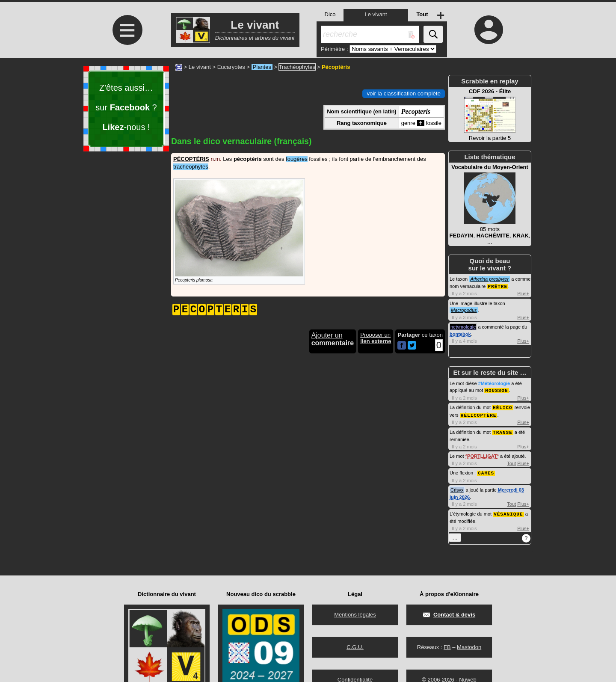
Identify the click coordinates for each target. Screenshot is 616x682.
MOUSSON (496, 390)
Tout (511, 461)
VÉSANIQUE (508, 511)
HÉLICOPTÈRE (479, 414)
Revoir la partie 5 (490, 115)
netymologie (463, 326)
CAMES (486, 470)
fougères (297, 159)
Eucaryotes (231, 67)
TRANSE (503, 430)
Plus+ (523, 293)
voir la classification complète (404, 93)
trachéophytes (191, 167)
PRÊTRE (498, 286)
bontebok (460, 334)
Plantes (262, 67)
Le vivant (200, 67)
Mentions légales (355, 615)
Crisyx (457, 487)
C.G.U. (355, 647)
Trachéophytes (297, 67)
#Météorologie (494, 383)
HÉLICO (503, 406)
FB (447, 647)
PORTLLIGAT (482, 454)
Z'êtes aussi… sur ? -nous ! (126, 107)
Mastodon (469, 647)
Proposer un (376, 338)
